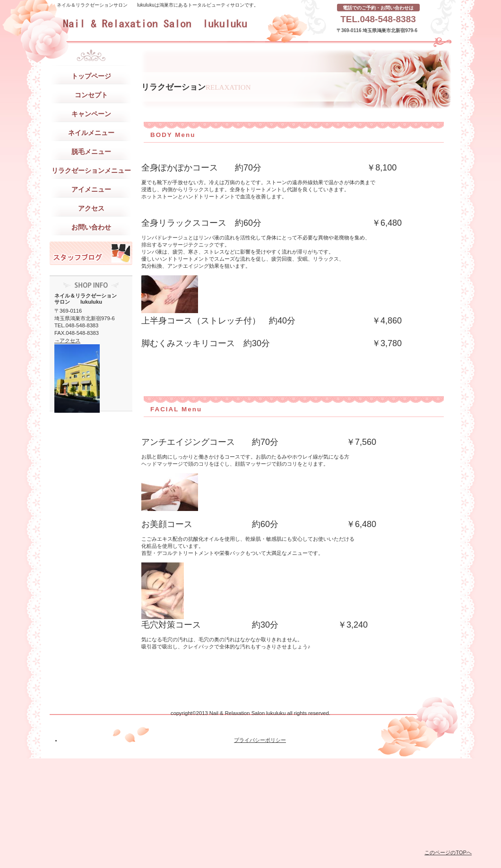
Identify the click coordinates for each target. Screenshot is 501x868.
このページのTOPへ (448, 852)
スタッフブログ (91, 253)
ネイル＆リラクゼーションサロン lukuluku (185, 24)
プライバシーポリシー (260, 740)
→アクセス (67, 340)
